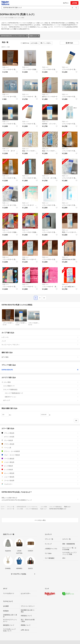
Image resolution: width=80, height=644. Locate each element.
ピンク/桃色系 (40, 466)
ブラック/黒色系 (40, 433)
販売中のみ (25, 43)
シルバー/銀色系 (40, 477)
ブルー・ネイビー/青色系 (40, 455)
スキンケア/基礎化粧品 (41, 390)
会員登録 (74, 3)
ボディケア (41, 400)
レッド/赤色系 (40, 470)
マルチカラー (40, 484)
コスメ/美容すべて (41, 386)
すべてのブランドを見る (19, 574)
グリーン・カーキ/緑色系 (40, 451)
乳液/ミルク (34, 36)
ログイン (66, 3)
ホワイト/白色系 (40, 437)
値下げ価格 (40, 357)
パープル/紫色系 (40, 459)
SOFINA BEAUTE (40, 370)
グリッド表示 (46, 43)
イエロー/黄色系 (40, 462)
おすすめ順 (34, 43)
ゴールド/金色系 (40, 480)
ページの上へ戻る (40, 520)
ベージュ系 (40, 448)
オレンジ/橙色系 (40, 473)
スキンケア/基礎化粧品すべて (42, 393)
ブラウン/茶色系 (40, 444)
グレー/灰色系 (40, 440)
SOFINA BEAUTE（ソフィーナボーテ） (14, 36)
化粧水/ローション (42, 397)
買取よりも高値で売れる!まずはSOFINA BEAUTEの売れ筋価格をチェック (40, 499)
